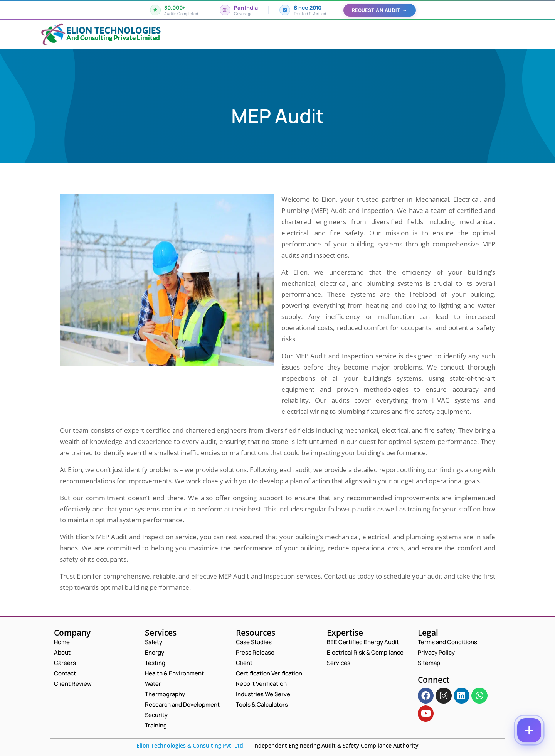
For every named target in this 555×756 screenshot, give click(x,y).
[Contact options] (529, 730)
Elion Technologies (114, 30)
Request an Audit (380, 10)
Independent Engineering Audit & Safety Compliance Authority (335, 745)
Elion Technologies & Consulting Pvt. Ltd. (191, 745)
